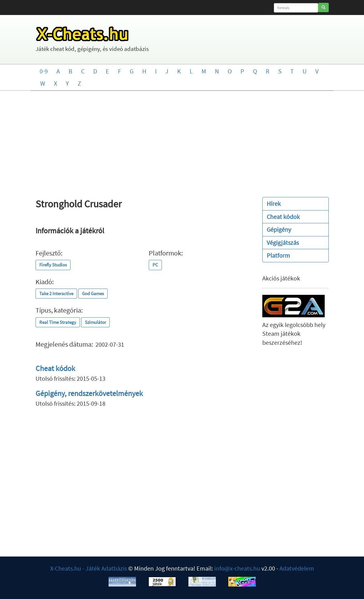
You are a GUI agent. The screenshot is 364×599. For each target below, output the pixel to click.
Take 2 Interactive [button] (56, 293)
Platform (278, 255)
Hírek (274, 203)
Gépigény (279, 229)
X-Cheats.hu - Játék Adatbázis (89, 568)
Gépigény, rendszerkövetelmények (89, 393)
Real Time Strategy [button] (58, 322)
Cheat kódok (55, 368)
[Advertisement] (182, 141)
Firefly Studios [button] (53, 265)
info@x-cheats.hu (237, 568)
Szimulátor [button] (95, 322)
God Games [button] (93, 293)
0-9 (44, 71)
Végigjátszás (283, 243)
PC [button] (155, 265)
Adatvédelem (297, 568)
